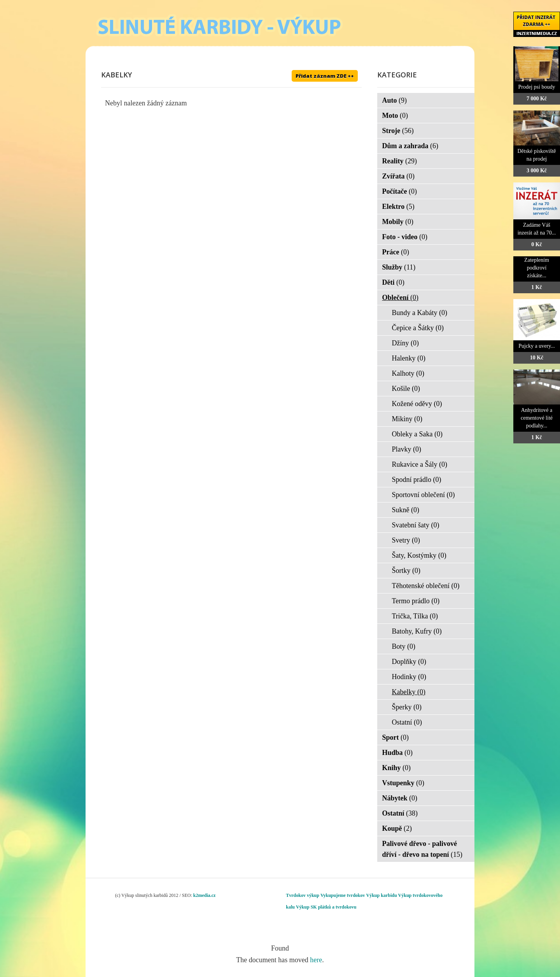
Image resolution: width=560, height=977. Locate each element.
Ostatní (407, 722)
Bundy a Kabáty (420, 313)
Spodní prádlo (417, 480)
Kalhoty (408, 373)
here (316, 960)
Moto (395, 116)
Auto (395, 100)
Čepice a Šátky (418, 328)
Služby (399, 267)
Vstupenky (403, 783)
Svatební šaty (416, 525)
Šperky (407, 707)
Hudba (398, 753)
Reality (400, 161)
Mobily (398, 222)
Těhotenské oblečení (426, 586)
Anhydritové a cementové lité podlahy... (537, 418)
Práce (396, 252)
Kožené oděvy (417, 404)
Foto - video (405, 237)
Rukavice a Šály (420, 464)
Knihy (397, 768)
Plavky (407, 449)
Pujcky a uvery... (537, 346)
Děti (393, 282)
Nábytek (400, 798)
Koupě (397, 828)
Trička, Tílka (415, 616)
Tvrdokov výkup (303, 895)
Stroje (398, 131)
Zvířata (399, 176)
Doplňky (409, 662)
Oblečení (401, 298)
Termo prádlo (416, 601)
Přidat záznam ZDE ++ (325, 76)
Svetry (406, 540)
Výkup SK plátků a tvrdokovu (326, 907)
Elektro (398, 207)
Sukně (406, 510)
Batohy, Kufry (417, 631)
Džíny (406, 343)
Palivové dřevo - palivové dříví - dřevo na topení (423, 849)
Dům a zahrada (410, 146)
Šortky (406, 571)
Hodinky (409, 677)
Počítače (400, 191)
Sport (396, 737)
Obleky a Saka (417, 434)
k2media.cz (205, 895)
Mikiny (407, 419)
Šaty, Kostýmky (419, 555)
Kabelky (409, 692)
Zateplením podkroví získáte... (537, 268)
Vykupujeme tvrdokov (343, 895)
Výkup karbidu (382, 895)
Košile (406, 389)
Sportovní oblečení (423, 495)
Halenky (409, 358)
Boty (404, 646)
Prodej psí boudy (537, 87)
